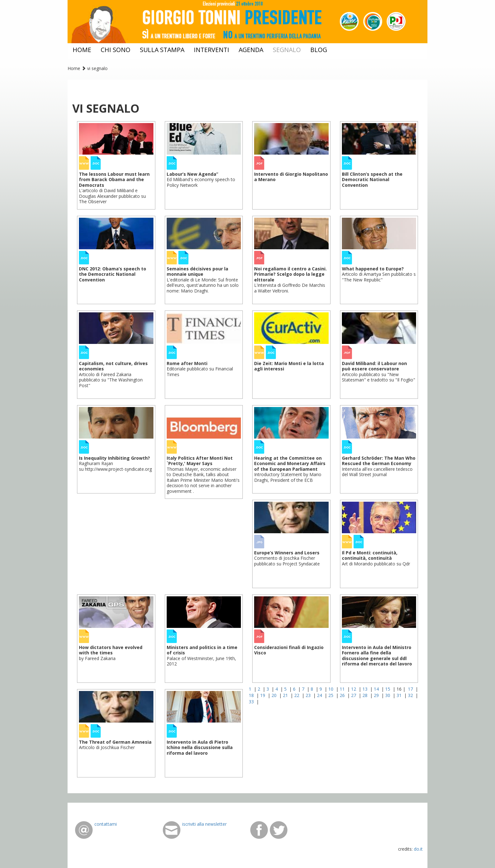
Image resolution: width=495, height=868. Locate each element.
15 (388, 689)
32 (411, 695)
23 (309, 695)
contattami (106, 824)
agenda (251, 50)
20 (275, 695)
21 (286, 695)
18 (252, 695)
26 (343, 695)
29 (377, 695)
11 (343, 689)
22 (297, 695)
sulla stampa (162, 50)
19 (263, 695)
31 (400, 695)
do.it (418, 849)
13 (366, 689)
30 (388, 695)
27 (354, 695)
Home (74, 68)
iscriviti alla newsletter (204, 824)
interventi (212, 50)
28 (366, 695)
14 (377, 689)
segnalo (287, 50)
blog (319, 50)
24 (320, 695)
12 (354, 689)
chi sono (116, 50)
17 (411, 689)
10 (331, 689)
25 (331, 695)
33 (252, 702)
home (82, 50)
